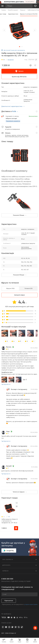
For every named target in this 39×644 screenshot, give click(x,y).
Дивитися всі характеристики (13, 106)
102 (8, 517)
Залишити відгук (19, 295)
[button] (35, 30)
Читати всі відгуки (20, 492)
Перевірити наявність (13, 121)
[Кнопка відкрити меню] (2, 6)
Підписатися (9, 601)
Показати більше (20, 275)
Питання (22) (29, 288)
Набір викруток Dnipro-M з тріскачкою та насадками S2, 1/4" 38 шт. (10, 521)
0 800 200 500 (7, 579)
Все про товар (6, 14)
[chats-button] (35, 628)
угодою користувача (31, 604)
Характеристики (18, 14)
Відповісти (6, 384)
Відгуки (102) (10, 288)
